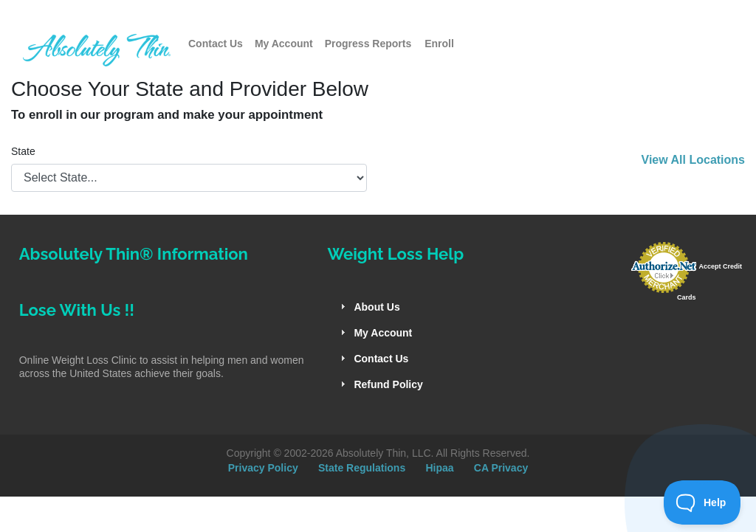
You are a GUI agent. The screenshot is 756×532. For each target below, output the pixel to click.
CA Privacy (501, 468)
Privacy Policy (263, 468)
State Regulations (362, 468)
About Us (377, 307)
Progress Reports (368, 44)
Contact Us (216, 44)
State (23, 151)
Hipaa (439, 468)
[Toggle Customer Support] (702, 502)
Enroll (439, 44)
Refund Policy (388, 384)
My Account (284, 44)
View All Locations (693, 160)
